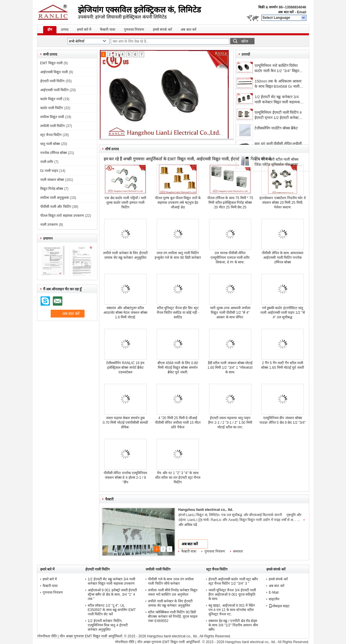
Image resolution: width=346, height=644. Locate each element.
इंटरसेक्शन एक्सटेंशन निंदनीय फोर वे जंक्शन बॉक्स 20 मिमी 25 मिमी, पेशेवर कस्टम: (282, 203)
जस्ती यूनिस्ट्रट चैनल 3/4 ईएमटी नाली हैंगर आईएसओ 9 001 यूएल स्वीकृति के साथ (232, 595)
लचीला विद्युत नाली (52, 117)
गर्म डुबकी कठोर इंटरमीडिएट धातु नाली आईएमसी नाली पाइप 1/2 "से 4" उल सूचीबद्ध (283, 313)
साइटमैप (274, 599)
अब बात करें (286, 12)
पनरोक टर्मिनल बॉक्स (54, 153)
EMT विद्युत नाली (52, 63)
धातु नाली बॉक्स (50, 144)
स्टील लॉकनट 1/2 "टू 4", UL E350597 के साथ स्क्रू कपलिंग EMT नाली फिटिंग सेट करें (112, 610)
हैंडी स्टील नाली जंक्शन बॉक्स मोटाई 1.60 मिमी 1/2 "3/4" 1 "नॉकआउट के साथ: (230, 368)
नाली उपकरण (49, 225)
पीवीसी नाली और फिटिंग (56, 207)
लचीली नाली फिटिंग (53, 126)
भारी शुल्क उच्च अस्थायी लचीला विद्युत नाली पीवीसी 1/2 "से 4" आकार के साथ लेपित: (230, 313)
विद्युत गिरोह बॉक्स (52, 189)
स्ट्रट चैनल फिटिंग (51, 135)
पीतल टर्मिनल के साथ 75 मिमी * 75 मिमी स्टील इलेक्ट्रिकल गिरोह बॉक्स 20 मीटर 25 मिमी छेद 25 (230, 203)
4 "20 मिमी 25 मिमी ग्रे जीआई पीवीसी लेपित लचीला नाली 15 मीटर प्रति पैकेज (178, 423)
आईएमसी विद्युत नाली (54, 72)
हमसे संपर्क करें (162, 30)
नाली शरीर (47, 162)
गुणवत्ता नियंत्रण (134, 30)
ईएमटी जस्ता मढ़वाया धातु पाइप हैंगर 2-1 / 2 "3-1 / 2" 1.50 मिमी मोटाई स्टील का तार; (230, 423)
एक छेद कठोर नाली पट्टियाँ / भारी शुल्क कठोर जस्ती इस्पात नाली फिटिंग (125, 203)
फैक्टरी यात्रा (107, 30)
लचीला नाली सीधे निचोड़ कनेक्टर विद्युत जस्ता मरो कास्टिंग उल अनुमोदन (173, 592)
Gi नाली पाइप (49, 171)
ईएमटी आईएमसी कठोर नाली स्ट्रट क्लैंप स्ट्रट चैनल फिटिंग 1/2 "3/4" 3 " (233, 581)
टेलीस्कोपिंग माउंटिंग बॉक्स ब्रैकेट (276, 128)
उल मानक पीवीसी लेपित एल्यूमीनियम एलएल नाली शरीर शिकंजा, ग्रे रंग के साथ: (230, 258)
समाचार (238, 551)
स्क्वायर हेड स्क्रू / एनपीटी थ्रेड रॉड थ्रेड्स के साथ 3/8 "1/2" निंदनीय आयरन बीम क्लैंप (233, 625)
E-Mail (274, 592)
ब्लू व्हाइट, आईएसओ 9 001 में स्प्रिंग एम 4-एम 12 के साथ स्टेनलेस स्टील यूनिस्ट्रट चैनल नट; (232, 610)
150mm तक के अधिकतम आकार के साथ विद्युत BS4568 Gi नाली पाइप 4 (278, 84)
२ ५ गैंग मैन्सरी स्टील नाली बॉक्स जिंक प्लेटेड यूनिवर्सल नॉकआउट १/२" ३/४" (277, 163)
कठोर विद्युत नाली (51, 99)
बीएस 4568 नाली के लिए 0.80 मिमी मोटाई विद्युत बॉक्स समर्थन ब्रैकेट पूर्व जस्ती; (178, 368)
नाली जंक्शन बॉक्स (52, 180)
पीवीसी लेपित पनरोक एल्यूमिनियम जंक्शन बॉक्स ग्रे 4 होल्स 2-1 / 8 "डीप (125, 478)
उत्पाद (65, 30)
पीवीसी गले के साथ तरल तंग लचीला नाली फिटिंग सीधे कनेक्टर (171, 581)
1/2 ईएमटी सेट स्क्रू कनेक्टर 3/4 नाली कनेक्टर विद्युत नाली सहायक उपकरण (277, 100)
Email (301, 12)
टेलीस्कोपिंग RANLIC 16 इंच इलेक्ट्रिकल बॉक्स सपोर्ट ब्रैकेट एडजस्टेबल (125, 368)
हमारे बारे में (84, 30)
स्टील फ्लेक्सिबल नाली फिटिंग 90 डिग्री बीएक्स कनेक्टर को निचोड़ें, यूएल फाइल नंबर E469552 (173, 617)
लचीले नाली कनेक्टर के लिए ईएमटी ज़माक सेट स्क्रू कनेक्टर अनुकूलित (170, 603)
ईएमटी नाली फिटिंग (53, 81)
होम (50, 30)
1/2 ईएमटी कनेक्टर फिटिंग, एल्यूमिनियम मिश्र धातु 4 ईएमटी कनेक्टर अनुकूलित (108, 625)
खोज (245, 41)
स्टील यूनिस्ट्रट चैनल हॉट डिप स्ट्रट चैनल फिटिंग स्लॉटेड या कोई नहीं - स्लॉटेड (178, 313)
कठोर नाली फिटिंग (52, 108)
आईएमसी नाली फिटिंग (55, 90)
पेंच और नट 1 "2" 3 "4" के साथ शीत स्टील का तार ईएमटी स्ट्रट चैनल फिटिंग (178, 478)
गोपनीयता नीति (47, 636)
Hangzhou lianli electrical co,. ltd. (206, 510)
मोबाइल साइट (279, 606)
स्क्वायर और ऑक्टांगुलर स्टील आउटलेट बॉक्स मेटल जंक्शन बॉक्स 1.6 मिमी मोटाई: (125, 313)
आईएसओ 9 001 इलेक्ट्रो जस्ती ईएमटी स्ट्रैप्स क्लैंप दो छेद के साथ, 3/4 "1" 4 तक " (112, 595)
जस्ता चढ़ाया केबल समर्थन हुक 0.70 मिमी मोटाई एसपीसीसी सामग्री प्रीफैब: (126, 423)
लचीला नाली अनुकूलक (55, 198)
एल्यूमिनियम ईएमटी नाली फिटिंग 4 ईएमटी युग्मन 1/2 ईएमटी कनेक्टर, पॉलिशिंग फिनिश (278, 116)
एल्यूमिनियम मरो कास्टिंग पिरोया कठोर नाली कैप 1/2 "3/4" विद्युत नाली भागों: (277, 69)
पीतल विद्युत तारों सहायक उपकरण (62, 216)
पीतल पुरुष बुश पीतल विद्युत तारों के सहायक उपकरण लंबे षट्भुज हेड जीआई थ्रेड (178, 203)
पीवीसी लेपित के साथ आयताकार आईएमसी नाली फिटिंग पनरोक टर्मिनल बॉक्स (282, 258)
